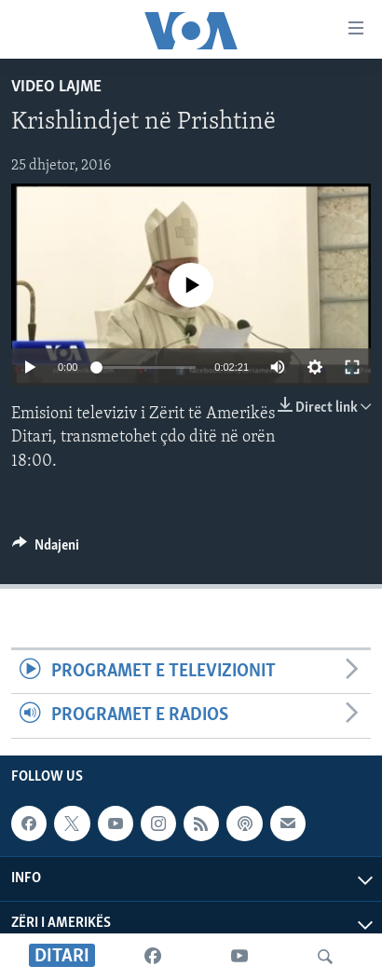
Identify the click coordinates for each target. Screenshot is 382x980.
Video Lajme (56, 87)
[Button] (46, 550)
